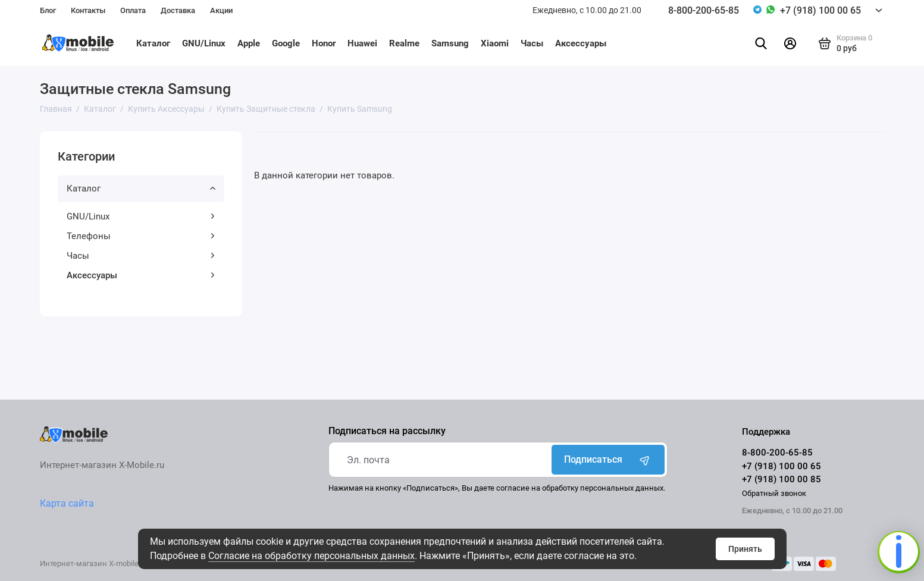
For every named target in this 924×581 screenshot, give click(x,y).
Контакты (88, 10)
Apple (249, 43)
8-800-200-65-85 (704, 10)
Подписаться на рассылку (387, 431)
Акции (221, 10)
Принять (745, 549)
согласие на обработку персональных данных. (581, 488)
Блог (48, 10)
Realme (404, 43)
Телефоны (141, 236)
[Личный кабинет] (790, 43)
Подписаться (608, 460)
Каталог (153, 43)
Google (286, 43)
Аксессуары (581, 43)
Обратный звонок (774, 493)
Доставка (178, 10)
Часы (532, 43)
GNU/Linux (204, 43)
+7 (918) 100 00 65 (820, 10)
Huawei (362, 43)
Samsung (450, 43)
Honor (324, 43)
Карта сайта (67, 503)
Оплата (133, 10)
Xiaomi (495, 43)
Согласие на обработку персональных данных (311, 556)
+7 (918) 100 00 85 (782, 479)
